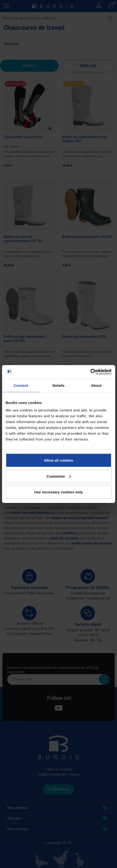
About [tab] (96, 385)
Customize (59, 476)
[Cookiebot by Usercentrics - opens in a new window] (90, 372)
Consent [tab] (21, 385)
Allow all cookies (58, 460)
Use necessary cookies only (58, 492)
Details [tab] (59, 385)
